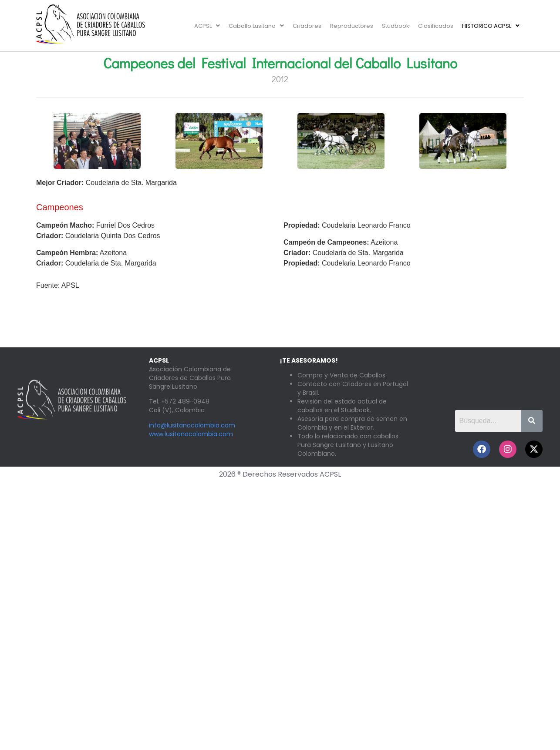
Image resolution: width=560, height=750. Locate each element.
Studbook (396, 26)
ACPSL (207, 26)
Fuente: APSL (58, 285)
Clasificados (436, 26)
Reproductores (352, 26)
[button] (207, 26)
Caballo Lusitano (256, 26)
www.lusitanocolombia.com (191, 434)
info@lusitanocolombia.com (192, 425)
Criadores (307, 26)
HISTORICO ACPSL (491, 26)
